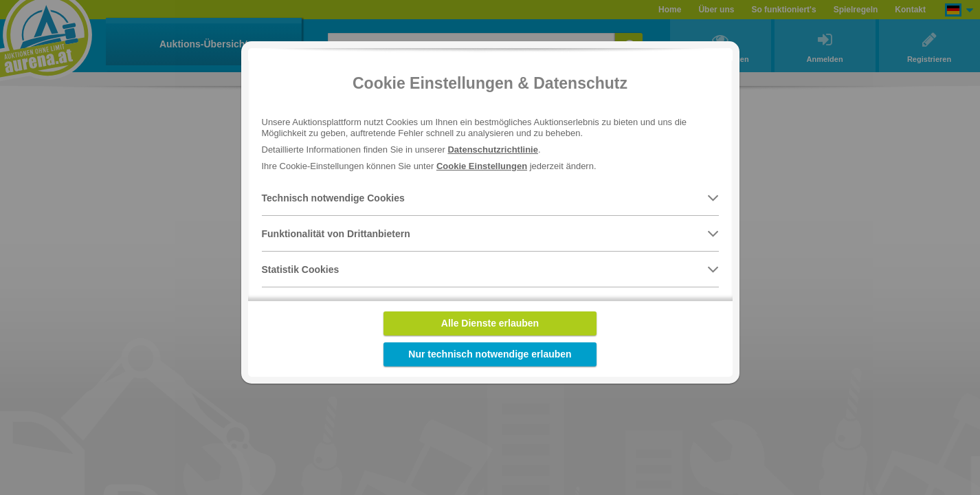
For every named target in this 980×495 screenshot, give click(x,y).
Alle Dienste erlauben (490, 323)
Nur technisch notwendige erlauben (490, 354)
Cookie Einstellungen (482, 166)
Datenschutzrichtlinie (492, 150)
